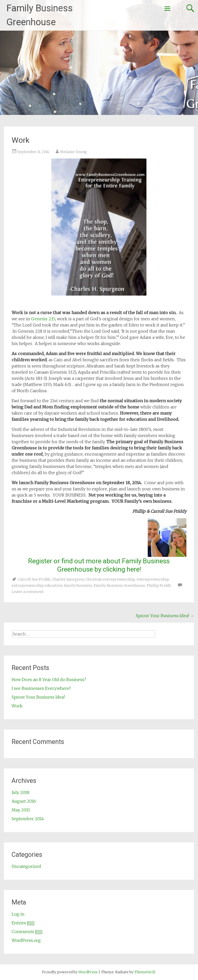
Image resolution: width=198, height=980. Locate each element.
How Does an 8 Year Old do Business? (49, 680)
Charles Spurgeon (68, 579)
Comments (27, 932)
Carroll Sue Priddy (34, 579)
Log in (18, 914)
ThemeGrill (145, 972)
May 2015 (21, 810)
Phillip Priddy (159, 585)
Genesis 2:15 (43, 319)
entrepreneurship (153, 579)
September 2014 (28, 819)
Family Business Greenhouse (119, 585)
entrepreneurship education (37, 585)
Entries (23, 923)
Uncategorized (26, 866)
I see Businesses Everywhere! (41, 688)
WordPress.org (26, 940)
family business (78, 585)
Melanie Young (73, 152)
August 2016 (24, 801)
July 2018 (20, 792)
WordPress (88, 972)
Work (17, 706)
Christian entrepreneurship (110, 579)
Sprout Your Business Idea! (165, 616)
